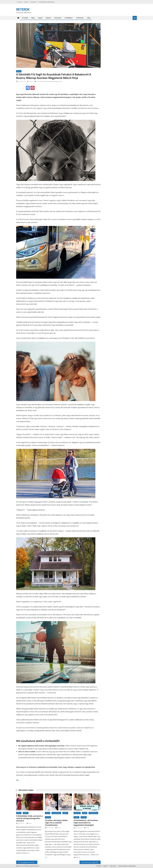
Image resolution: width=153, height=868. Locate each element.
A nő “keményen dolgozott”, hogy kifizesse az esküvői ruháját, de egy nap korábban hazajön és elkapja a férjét (91, 862)
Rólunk (26, 2)
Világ (89, 18)
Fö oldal (20, 2)
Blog (33, 18)
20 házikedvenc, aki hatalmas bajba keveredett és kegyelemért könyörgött (86, 823)
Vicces (48, 817)
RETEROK (23, 9)
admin (31, 81)
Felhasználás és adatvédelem (47, 2)
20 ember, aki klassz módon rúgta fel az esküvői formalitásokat (56, 823)
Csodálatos (69, 18)
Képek (40, 18)
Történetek (80, 18)
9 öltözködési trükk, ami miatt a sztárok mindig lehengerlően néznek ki (29, 818)
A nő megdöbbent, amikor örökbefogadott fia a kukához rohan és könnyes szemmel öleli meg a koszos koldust (28, 862)
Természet (58, 18)
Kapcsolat (33, 2)
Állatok (48, 18)
